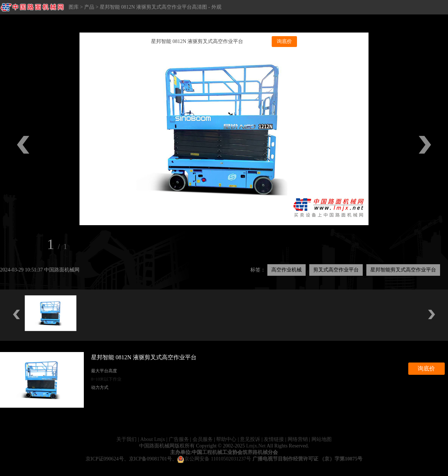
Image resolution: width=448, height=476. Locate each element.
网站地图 (322, 439)
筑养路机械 (255, 452)
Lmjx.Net (256, 446)
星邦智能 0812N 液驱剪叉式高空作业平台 (197, 41)
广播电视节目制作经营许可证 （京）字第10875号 (308, 459)
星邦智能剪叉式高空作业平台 (403, 270)
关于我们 (126, 439)
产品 (89, 7)
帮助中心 (226, 439)
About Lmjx (153, 439)
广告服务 (179, 439)
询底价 (284, 41)
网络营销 (298, 439)
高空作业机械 (287, 270)
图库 (74, 7)
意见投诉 (250, 439)
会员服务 (203, 439)
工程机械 (212, 452)
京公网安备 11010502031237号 (214, 459)
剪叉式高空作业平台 (336, 270)
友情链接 (274, 439)
